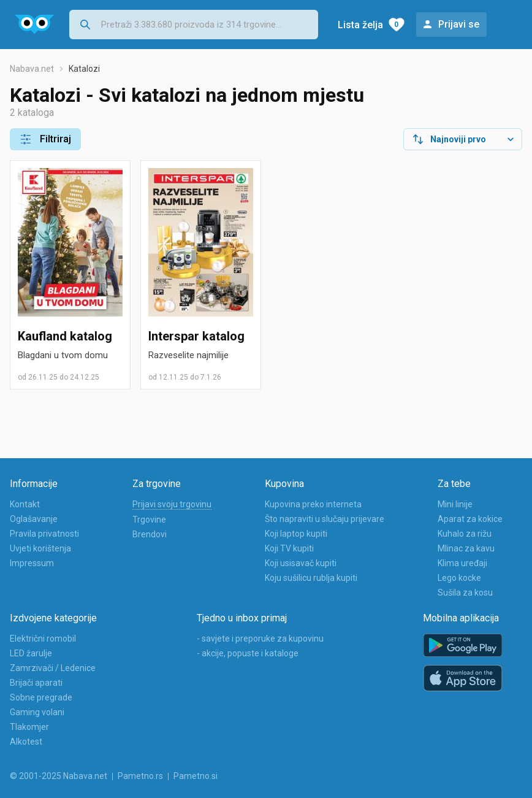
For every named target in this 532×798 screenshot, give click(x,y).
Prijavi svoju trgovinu (172, 504)
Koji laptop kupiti (296, 534)
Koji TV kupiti (289, 548)
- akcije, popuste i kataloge (248, 653)
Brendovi (150, 534)
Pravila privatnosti (44, 534)
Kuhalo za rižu (465, 534)
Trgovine (149, 520)
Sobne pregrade (41, 697)
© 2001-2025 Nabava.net (59, 776)
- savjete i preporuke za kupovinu (260, 639)
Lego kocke (459, 578)
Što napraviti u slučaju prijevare (325, 519)
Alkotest (26, 742)
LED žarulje (31, 653)
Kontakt (25, 504)
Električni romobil (43, 639)
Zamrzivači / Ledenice (53, 668)
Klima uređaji (462, 563)
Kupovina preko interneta (313, 504)
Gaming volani (37, 712)
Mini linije (455, 504)
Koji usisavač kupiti (301, 563)
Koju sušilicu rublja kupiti (311, 578)
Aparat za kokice (470, 519)
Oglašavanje (34, 519)
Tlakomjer (29, 727)
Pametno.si (196, 776)
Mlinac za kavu (466, 548)
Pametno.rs (140, 776)
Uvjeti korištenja (40, 548)
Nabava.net (32, 69)
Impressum (32, 563)
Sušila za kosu (465, 593)
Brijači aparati (36, 683)
